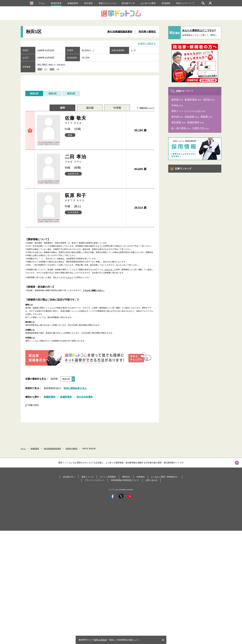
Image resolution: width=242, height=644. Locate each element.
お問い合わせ (151, 480)
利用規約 (141, 477)
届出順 (90, 108)
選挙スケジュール (107, 3)
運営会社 (126, 477)
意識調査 (166, 3)
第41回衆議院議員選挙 (120, 32)
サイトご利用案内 (108, 477)
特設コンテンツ (185, 3)
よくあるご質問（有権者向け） (165, 477)
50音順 (117, 108)
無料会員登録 (100, 640)
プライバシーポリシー (95, 480)
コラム (42, 3)
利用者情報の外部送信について (125, 480)
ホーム (23, 449)
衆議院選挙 (56, 3)
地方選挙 (88, 3)
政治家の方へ (69, 477)
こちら (69, 277)
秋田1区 (34, 93)
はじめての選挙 (148, 3)
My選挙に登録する (147, 43)
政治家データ (128, 3)
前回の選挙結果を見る (75, 388)
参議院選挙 (73, 3)
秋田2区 (53, 93)
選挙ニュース (88, 477)
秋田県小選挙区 (147, 32)
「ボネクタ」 (109, 270)
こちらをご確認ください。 (94, 290)
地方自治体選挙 (85, 397)
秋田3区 (71, 93)
